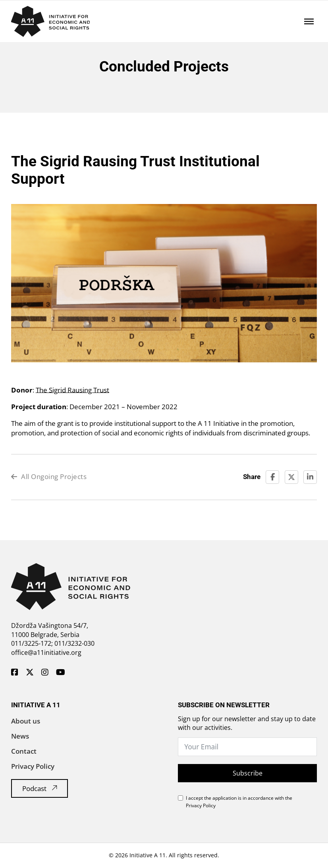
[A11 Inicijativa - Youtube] (61, 673)
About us (26, 721)
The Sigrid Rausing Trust (72, 390)
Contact (24, 751)
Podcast (40, 788)
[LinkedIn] (310, 477)
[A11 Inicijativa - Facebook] (15, 673)
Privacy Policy (33, 766)
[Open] (309, 21)
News (20, 736)
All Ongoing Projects (49, 476)
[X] (291, 477)
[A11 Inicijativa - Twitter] (30, 673)
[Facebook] (272, 477)
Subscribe (248, 773)
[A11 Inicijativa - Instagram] (45, 673)
